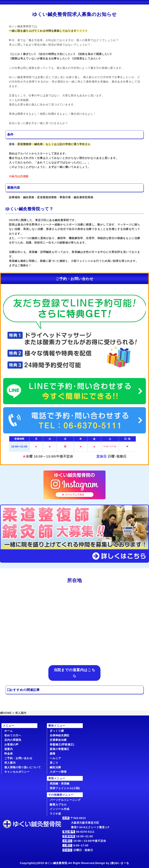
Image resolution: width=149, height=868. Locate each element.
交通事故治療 (58, 740)
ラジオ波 (55, 814)
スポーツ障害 (58, 772)
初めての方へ (13, 735)
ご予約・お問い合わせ (18, 758)
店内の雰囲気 (13, 740)
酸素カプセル (58, 805)
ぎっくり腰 (57, 731)
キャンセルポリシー (17, 772)
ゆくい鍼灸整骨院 (56, 863)
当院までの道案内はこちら (75, 673)
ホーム (9, 731)
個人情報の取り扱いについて (23, 767)
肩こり (54, 763)
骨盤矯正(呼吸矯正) (62, 745)
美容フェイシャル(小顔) (65, 788)
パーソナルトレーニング (65, 800)
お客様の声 (11, 745)
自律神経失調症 (60, 735)
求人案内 (10, 763)
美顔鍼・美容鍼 (60, 784)
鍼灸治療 (55, 767)
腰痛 (53, 754)
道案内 (9, 749)
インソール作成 (60, 809)
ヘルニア (55, 758)
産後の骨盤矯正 (60, 749)
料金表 (9, 754)
